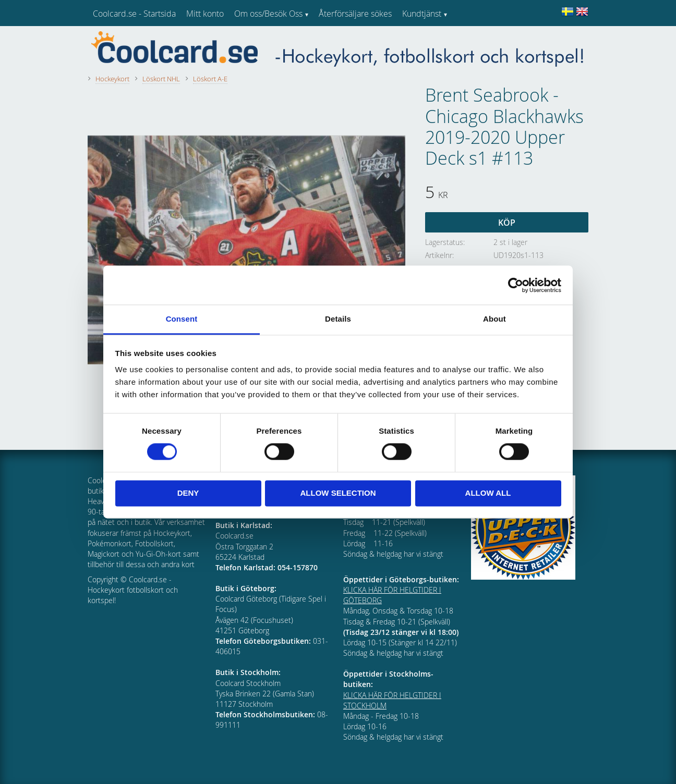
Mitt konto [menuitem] (205, 14)
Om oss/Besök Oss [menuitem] (268, 14)
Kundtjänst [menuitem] (422, 14)
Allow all (488, 493)
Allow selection (338, 493)
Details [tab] (338, 319)
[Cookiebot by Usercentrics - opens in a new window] (516, 285)
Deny (188, 493)
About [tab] (494, 319)
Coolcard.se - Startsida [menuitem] (134, 14)
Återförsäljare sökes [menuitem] (355, 14)
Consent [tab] (182, 319)
